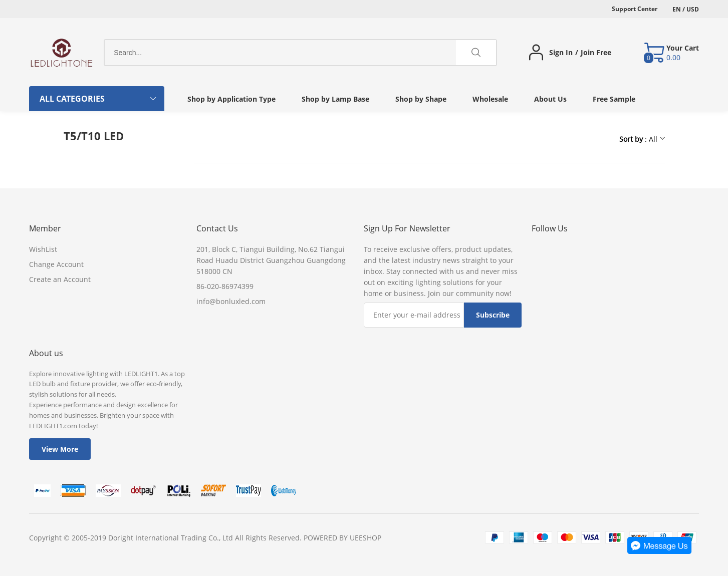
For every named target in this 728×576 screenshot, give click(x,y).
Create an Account (60, 279)
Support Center (635, 9)
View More (60, 449)
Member (45, 228)
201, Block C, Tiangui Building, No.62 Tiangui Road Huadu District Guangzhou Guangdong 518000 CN (271, 260)
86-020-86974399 (225, 286)
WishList (43, 249)
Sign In (561, 53)
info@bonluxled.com (231, 301)
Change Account (56, 264)
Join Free (596, 53)
